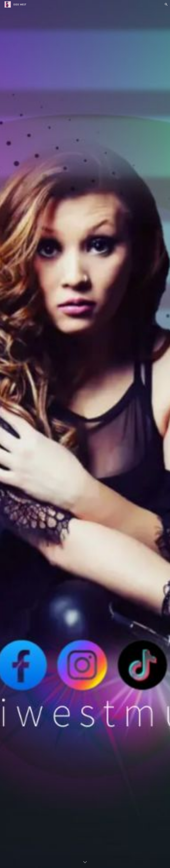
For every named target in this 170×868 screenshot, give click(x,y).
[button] (166, 4)
